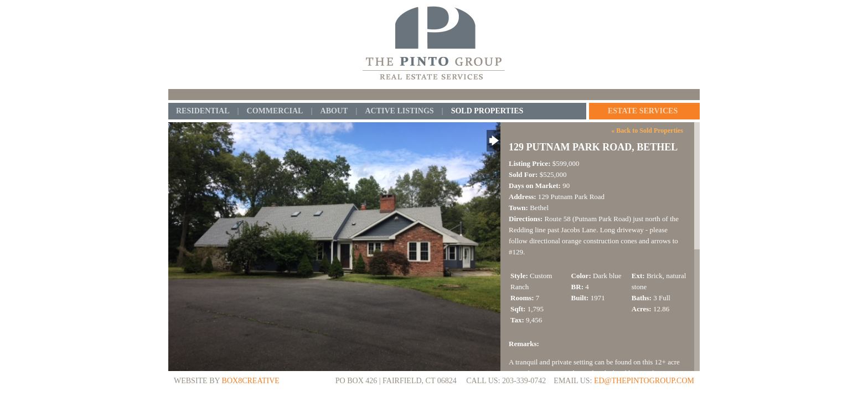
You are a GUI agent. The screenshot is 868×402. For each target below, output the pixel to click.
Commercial (275, 111)
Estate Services (643, 111)
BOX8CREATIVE (251, 381)
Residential (203, 111)
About (334, 111)
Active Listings (399, 111)
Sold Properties (487, 111)
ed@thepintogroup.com (644, 381)
